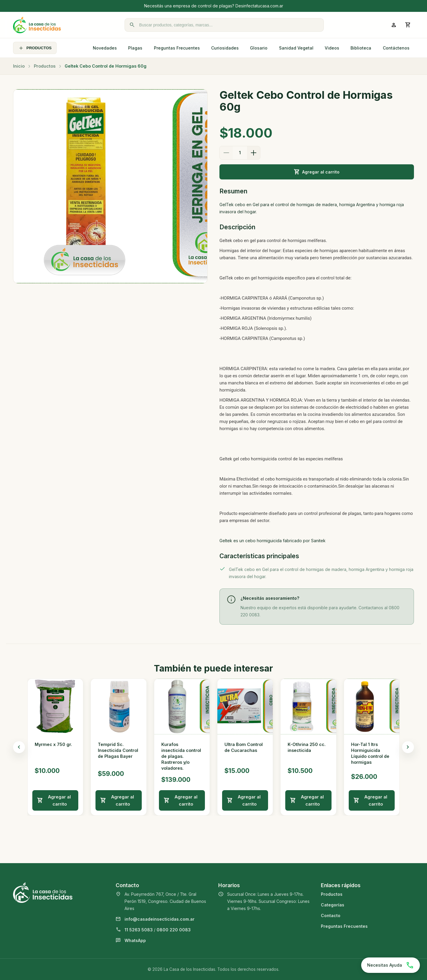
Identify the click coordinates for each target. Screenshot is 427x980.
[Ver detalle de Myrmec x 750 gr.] (55, 706)
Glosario (259, 48)
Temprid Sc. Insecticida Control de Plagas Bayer (118, 750)
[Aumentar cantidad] (254, 153)
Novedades (105, 48)
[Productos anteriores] (19, 747)
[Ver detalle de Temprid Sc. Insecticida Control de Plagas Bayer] (118, 706)
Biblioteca (361, 48)
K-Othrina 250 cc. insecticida (307, 747)
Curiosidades (225, 48)
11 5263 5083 (139, 930)
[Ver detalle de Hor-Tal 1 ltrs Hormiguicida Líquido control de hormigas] (372, 706)
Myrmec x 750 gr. (53, 744)
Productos (45, 66)
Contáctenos (396, 48)
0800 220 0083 (174, 930)
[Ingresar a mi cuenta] (394, 25)
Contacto (331, 915)
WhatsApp (135, 940)
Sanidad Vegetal (296, 48)
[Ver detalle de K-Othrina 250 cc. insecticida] (308, 706)
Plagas (135, 48)
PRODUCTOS (35, 48)
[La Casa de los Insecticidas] (37, 25)
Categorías (333, 905)
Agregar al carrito (317, 172)
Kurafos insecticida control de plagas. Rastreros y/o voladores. (181, 756)
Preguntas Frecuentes (177, 48)
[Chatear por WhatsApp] (391, 965)
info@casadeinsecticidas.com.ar (160, 919)
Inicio (19, 66)
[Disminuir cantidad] (226, 153)
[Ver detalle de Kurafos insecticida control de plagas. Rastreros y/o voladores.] (182, 706)
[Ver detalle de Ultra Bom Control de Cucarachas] (245, 706)
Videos (332, 48)
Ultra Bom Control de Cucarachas (244, 747)
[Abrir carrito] (408, 25)
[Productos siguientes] (408, 747)
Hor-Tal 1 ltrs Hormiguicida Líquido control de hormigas (370, 753)
